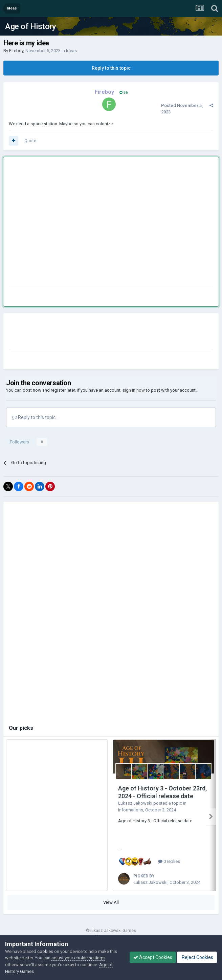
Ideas (71, 51)
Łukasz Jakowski (135, 803)
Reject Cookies (197, 957)
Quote (30, 141)
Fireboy (16, 51)
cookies (45, 951)
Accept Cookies (153, 957)
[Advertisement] (63, 223)
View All (111, 902)
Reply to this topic (111, 68)
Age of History (30, 26)
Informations (131, 810)
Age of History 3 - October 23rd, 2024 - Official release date (162, 792)
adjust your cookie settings (78, 958)
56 (124, 93)
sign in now (134, 390)
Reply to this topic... (35, 417)
